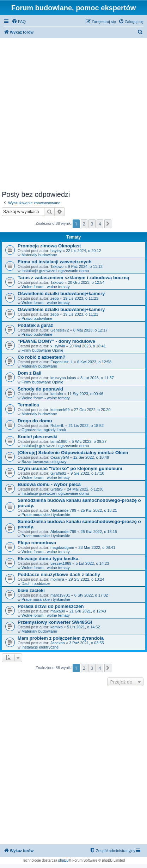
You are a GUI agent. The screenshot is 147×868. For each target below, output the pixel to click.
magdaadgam (62, 547)
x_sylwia (58, 346)
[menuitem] (19, 22)
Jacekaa (58, 643)
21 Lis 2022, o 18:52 (86, 426)
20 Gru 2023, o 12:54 (86, 282)
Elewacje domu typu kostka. (49, 559)
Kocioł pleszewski (38, 437)
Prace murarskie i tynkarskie (46, 515)
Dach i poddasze (36, 583)
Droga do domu (35, 421)
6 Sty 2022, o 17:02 (91, 595)
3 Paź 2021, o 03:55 (86, 643)
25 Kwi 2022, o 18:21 (99, 510)
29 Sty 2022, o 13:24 (86, 579)
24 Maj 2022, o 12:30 (85, 489)
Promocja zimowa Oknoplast (49, 246)
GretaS (57, 489)
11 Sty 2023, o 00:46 (85, 394)
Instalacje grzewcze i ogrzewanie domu (55, 271)
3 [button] (92, 224)
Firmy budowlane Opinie (42, 350)
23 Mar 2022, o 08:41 (97, 547)
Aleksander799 (63, 510)
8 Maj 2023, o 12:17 (90, 330)
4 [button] (100, 224)
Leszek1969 (61, 563)
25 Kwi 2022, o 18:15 (99, 532)
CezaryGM (60, 457)
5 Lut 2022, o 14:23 (93, 563)
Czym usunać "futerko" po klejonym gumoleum (70, 468)
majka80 (58, 611)
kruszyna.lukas (63, 378)
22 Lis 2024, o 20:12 (84, 251)
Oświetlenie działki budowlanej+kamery (61, 294)
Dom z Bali (29, 373)
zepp (55, 298)
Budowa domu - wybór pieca (49, 484)
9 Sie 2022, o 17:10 (87, 473)
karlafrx (57, 394)
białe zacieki (31, 590)
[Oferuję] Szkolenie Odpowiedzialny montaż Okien (73, 453)
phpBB (63, 860)
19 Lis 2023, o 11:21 (81, 314)
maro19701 (60, 595)
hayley (56, 251)
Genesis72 (60, 330)
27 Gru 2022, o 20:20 (92, 410)
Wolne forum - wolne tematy (46, 287)
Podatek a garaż (35, 325)
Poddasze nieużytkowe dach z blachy (59, 574)
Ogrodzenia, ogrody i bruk (44, 430)
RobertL (57, 426)
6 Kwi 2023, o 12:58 (94, 362)
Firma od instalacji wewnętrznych (55, 262)
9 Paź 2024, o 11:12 (85, 266)
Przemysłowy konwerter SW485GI (55, 622)
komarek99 (60, 410)
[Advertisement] (73, 113)
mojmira (57, 579)
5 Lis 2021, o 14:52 (84, 627)
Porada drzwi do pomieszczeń (51, 606)
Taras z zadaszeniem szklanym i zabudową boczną (73, 278)
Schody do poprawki (40, 389)
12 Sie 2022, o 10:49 (91, 457)
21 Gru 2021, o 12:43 (88, 611)
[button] (108, 224)
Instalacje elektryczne (40, 647)
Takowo (57, 266)
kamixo (57, 627)
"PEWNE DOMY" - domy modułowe (56, 341)
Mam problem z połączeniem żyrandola (61, 638)
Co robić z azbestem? (42, 357)
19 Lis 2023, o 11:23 (81, 298)
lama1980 (59, 441)
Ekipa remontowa (37, 543)
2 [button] (84, 224)
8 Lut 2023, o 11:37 (97, 378)
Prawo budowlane (37, 318)
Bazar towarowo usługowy (44, 462)
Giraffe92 (58, 473)
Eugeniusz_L (62, 362)
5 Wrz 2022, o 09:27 (89, 441)
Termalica (28, 405)
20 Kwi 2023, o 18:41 (88, 346)
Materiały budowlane (39, 255)
